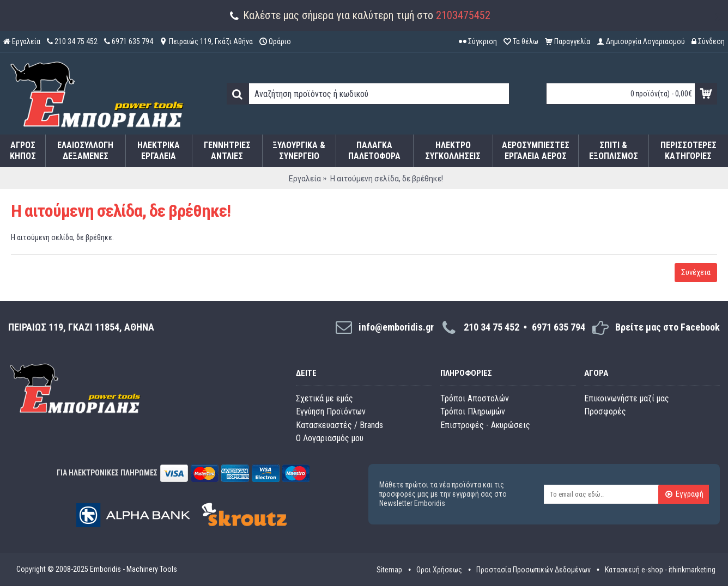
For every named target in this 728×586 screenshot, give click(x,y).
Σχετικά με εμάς (324, 398)
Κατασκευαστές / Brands (339, 425)
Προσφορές (605, 411)
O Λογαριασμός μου (330, 438)
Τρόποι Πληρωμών (473, 411)
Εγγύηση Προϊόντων (331, 411)
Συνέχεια (696, 272)
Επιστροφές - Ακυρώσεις (485, 425)
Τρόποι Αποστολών (475, 398)
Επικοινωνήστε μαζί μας (627, 398)
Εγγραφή (684, 495)
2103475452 (463, 15)
